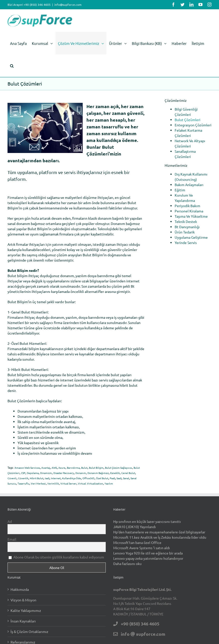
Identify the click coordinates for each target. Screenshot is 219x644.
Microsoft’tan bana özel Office (137, 542)
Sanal (126, 478)
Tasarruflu (23, 483)
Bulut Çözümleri (188, 120)
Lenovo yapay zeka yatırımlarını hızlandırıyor (148, 558)
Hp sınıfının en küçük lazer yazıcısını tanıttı (147, 521)
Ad (10, 521)
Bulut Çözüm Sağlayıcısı (119, 468)
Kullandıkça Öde (72, 478)
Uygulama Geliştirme (191, 237)
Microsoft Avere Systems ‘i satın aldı (142, 548)
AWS (54, 468)
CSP (23, 473)
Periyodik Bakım (187, 206)
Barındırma (73, 468)
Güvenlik (23, 478)
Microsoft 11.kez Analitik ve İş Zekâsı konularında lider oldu (160, 537)
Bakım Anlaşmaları (189, 185)
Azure (62, 468)
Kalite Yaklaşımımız (26, 610)
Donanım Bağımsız (98, 473)
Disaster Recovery (64, 473)
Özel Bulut (102, 478)
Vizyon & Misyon (23, 600)
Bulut (84, 468)
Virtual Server (68, 483)
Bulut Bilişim (96, 468)
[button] (12, 66)
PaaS (112, 478)
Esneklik (115, 473)
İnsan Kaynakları (23, 621)
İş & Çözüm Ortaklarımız (29, 631)
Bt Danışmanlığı (187, 227)
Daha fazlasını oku (127, 563)
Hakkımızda (20, 589)
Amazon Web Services (27, 468)
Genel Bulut (128, 473)
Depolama (33, 473)
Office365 (88, 478)
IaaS (47, 478)
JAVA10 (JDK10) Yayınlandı (135, 527)
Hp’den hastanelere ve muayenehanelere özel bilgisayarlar (159, 532)
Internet (56, 478)
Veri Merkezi (38, 483)
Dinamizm (46, 473)
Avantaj (46, 468)
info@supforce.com (68, 5)
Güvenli (12, 478)
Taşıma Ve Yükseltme (191, 216)
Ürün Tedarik (185, 232)
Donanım (81, 473)
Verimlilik (53, 483)
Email (12, 539)
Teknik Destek (186, 221)
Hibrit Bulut (37, 478)
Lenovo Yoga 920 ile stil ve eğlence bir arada (148, 553)
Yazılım (109, 483)
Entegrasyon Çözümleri (193, 125)
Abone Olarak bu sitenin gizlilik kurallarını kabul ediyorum (56, 557)
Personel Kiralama (189, 211)
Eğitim (180, 190)
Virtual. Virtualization (90, 483)
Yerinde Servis (186, 243)
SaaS (119, 478)
